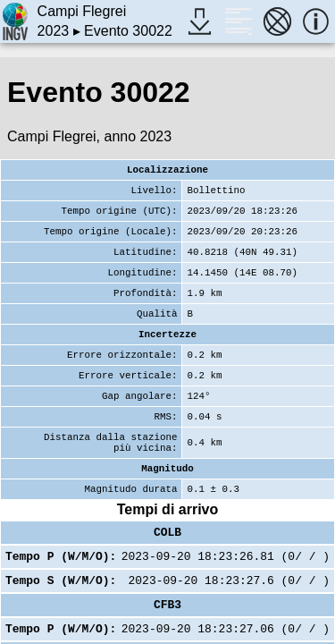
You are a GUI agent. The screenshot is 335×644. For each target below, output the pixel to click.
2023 (54, 31)
